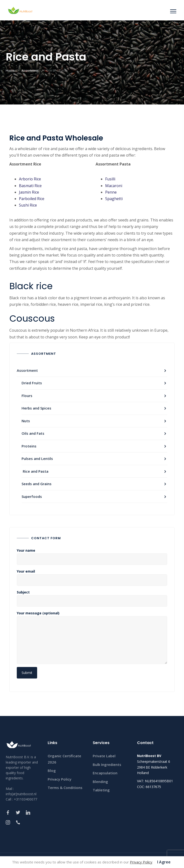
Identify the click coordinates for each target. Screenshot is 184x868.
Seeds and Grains (37, 484)
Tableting (101, 790)
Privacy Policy (60, 779)
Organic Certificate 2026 (64, 759)
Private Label (104, 756)
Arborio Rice (30, 179)
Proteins (29, 446)
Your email (92, 576)
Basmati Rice (30, 186)
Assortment (30, 70)
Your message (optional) (92, 639)
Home (10, 70)
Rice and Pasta (36, 471)
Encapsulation (105, 773)
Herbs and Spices (36, 408)
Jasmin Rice (29, 192)
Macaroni (114, 186)
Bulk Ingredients (107, 764)
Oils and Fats (33, 433)
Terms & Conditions (65, 788)
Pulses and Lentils (37, 458)
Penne (111, 192)
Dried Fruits (32, 383)
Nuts (26, 421)
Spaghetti (114, 199)
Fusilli (110, 179)
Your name (92, 555)
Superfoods (32, 496)
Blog (52, 770)
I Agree (164, 862)
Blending (100, 782)
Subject (92, 597)
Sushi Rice (28, 205)
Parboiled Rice (32, 199)
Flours (27, 396)
